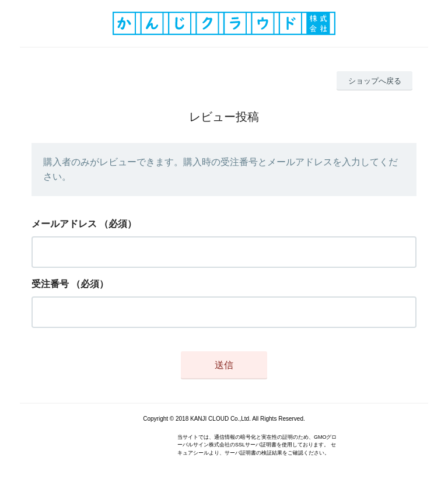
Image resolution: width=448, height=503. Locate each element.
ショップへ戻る (375, 81)
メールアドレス (64, 224)
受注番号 (50, 284)
